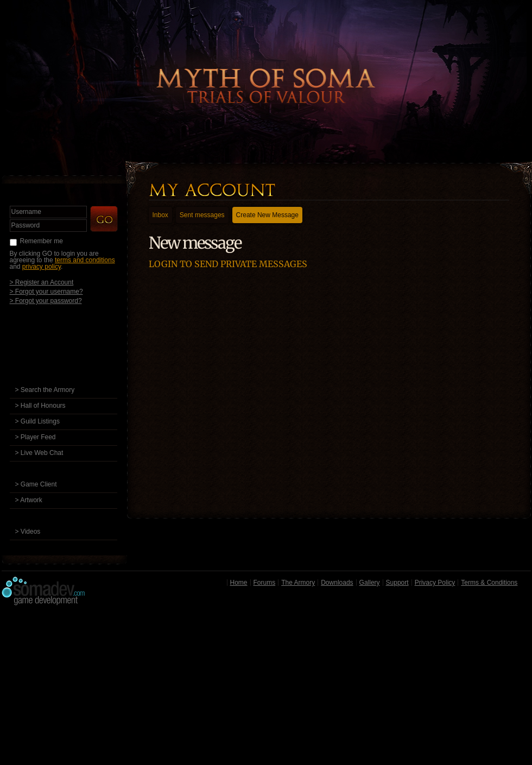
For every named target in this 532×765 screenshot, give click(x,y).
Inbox (160, 215)
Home (239, 583)
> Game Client (36, 484)
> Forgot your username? (46, 291)
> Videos (28, 532)
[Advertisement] (266, 688)
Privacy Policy (435, 583)
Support (397, 583)
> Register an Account (42, 282)
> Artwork (29, 500)
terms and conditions (85, 260)
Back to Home (266, 68)
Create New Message (267, 215)
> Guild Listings (37, 421)
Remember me (42, 241)
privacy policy (42, 267)
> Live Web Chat (39, 453)
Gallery (370, 583)
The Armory (298, 583)
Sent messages (202, 215)
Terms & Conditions (489, 583)
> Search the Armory (45, 390)
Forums (265, 583)
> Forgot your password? (46, 301)
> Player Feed (36, 437)
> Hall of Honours (40, 406)
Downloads (337, 583)
